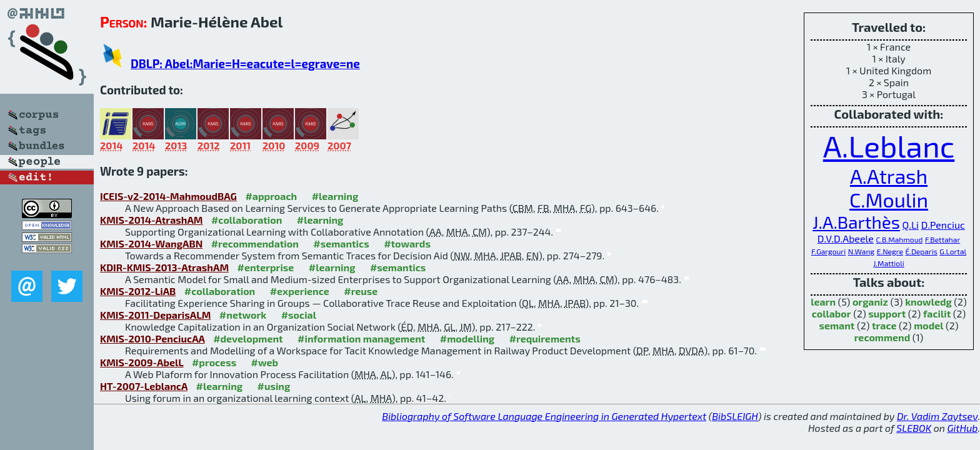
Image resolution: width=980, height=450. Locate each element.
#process (214, 362)
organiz (870, 302)
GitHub (963, 428)
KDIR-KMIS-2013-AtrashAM (164, 267)
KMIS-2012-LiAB (138, 291)
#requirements (545, 338)
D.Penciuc (943, 225)
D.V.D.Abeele (846, 238)
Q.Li (911, 225)
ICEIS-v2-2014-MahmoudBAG (168, 196)
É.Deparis (921, 251)
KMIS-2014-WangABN (151, 243)
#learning (335, 196)
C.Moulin (889, 199)
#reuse (361, 291)
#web (265, 362)
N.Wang (861, 251)
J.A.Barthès (856, 222)
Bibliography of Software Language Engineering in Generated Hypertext (544, 416)
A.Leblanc (889, 146)
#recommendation (255, 243)
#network (243, 315)
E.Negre (890, 251)
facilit (937, 313)
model (928, 325)
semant (837, 325)
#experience (300, 291)
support (887, 313)
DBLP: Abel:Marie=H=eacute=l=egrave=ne (245, 63)
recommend (882, 337)
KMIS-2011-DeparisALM (155, 315)
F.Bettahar (942, 239)
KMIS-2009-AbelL (142, 362)
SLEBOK (914, 428)
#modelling (467, 338)
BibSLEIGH (735, 416)
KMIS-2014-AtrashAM (151, 220)
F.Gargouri (828, 251)
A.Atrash (889, 176)
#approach (271, 196)
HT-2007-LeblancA (144, 386)
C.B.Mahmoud (899, 239)
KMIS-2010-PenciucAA (152, 338)
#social (299, 315)
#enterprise (266, 267)
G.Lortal (953, 251)
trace (884, 325)
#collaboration (247, 220)
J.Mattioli (888, 263)
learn (823, 302)
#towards (407, 243)
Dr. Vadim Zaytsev (937, 416)
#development (248, 338)
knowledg (928, 302)
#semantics (341, 243)
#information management (361, 338)
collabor (832, 313)
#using (274, 386)
